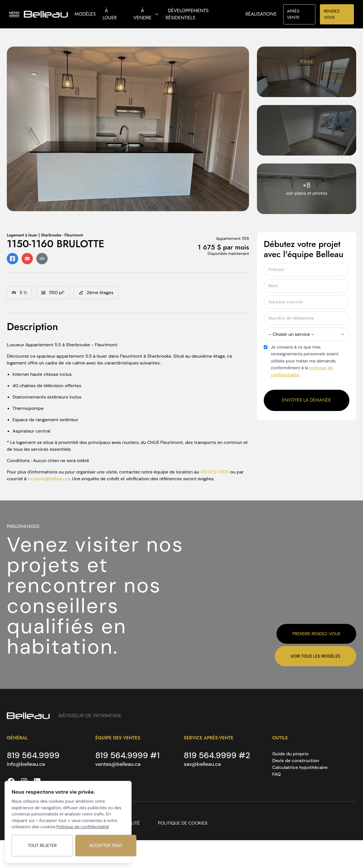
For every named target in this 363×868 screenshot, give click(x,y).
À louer (110, 14)
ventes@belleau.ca (118, 765)
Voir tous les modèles (315, 656)
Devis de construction (296, 761)
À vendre (146, 14)
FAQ (277, 774)
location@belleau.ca (49, 479)
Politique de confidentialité (83, 826)
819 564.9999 (34, 756)
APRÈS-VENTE (294, 14)
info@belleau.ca (26, 765)
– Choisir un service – (307, 334)
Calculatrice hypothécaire (300, 767)
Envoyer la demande (307, 400)
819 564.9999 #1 (128, 756)
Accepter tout (99, 845)
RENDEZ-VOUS (332, 14)
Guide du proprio (290, 754)
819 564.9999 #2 (218, 756)
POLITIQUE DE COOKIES (183, 824)
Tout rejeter (40, 845)
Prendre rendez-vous (316, 633)
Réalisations (261, 14)
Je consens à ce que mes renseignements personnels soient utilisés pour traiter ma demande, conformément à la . (305, 361)
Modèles (85, 14)
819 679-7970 (215, 472)
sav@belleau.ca (202, 765)
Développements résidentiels (187, 14)
